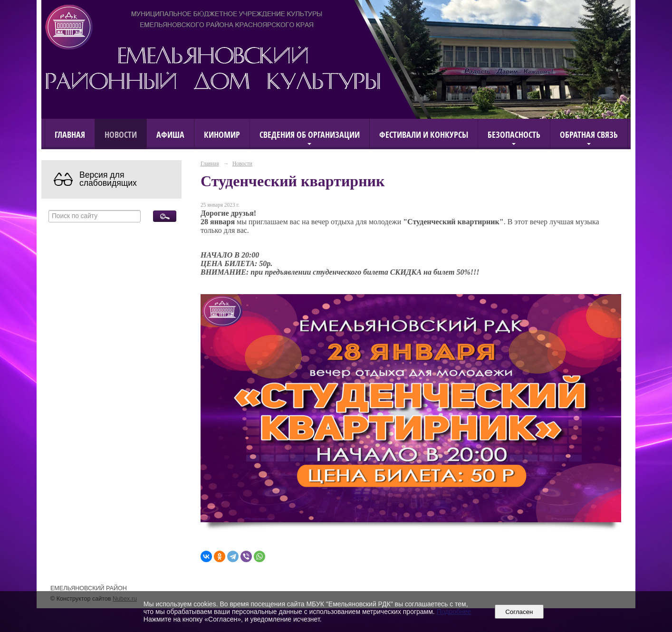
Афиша (170, 134)
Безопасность (514, 134)
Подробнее (454, 612)
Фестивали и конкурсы (424, 134)
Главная (70, 134)
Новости (121, 134)
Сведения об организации (310, 134)
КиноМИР (222, 134)
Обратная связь (589, 134)
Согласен (519, 612)
